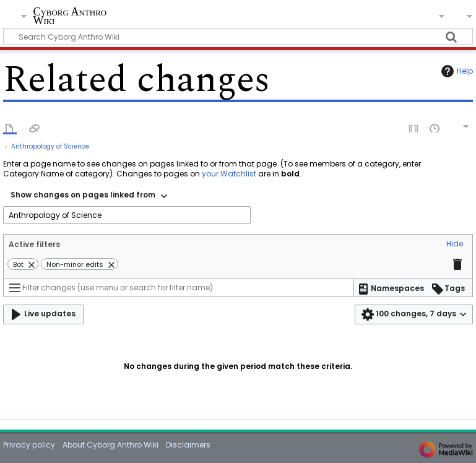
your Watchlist (229, 174)
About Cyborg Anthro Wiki (110, 445)
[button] (455, 244)
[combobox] (89, 196)
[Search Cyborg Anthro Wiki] (238, 36)
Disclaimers (188, 445)
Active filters (34, 244)
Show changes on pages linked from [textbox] (83, 195)
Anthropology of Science (50, 146)
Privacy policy (29, 445)
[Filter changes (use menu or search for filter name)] (179, 288)
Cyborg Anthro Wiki (70, 16)
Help (456, 71)
